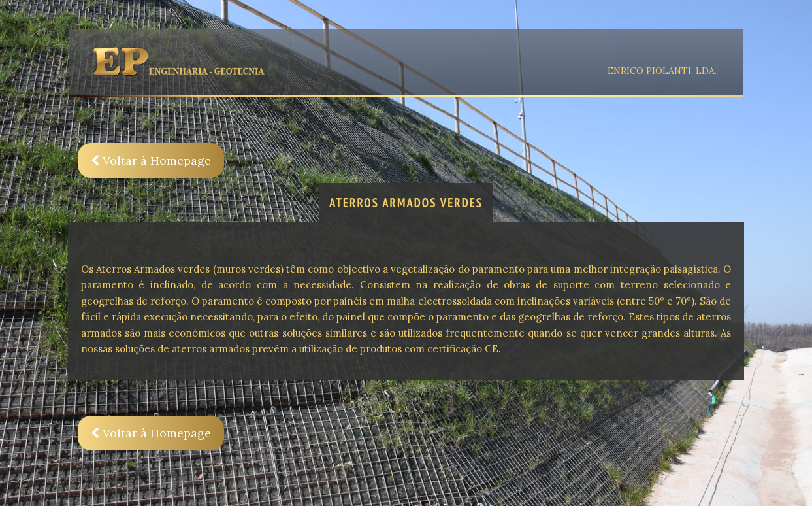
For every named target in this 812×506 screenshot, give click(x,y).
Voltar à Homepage (151, 160)
